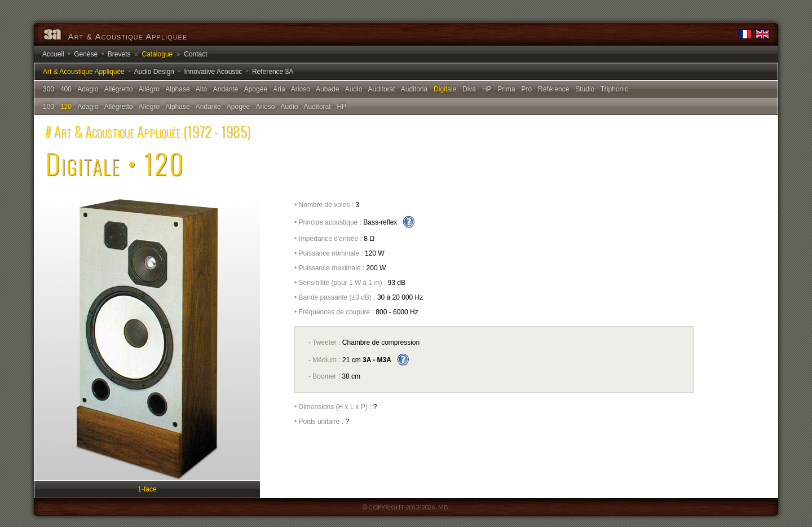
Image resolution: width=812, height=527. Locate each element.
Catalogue (158, 54)
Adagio (88, 89)
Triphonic (614, 89)
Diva (469, 89)
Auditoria (414, 89)
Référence (553, 89)
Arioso (301, 89)
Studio (585, 89)
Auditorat (382, 89)
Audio (354, 89)
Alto (202, 89)
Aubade (327, 89)
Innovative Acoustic (213, 72)
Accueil (53, 54)
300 (48, 89)
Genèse (86, 54)
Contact (195, 54)
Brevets (119, 54)
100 (48, 107)
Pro (526, 89)
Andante (226, 89)
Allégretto (119, 89)
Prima (506, 89)
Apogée (256, 89)
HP (487, 89)
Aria (279, 89)
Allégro (149, 89)
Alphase (177, 89)
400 (66, 89)
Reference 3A (273, 72)
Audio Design (154, 72)
